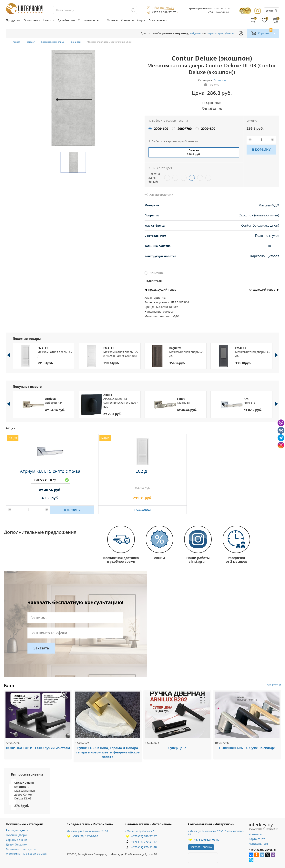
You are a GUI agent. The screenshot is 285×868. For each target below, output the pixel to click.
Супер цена (177, 748)
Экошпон (220, 80)
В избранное (214, 109)
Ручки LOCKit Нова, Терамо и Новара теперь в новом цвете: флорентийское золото (108, 752)
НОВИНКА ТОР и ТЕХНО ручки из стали (38, 748)
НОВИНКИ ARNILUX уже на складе (247, 748)
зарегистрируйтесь (220, 33)
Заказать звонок (201, 847)
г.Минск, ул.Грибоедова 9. (140, 831)
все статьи (274, 685)
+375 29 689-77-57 (164, 12)
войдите (195, 33)
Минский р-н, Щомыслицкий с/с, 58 (87, 831)
